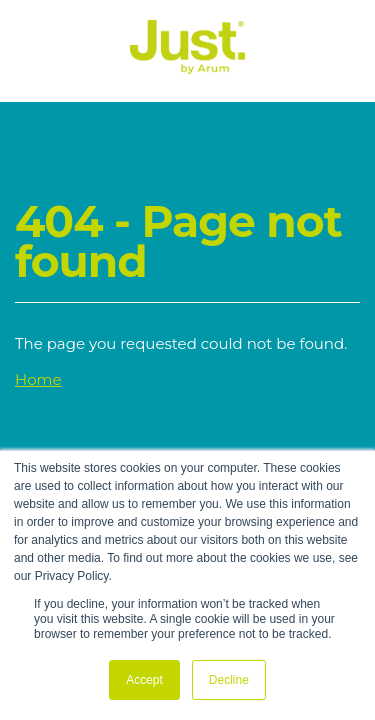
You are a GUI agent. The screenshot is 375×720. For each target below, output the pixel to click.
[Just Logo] (187, 68)
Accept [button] (144, 680)
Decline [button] (229, 680)
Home (38, 379)
